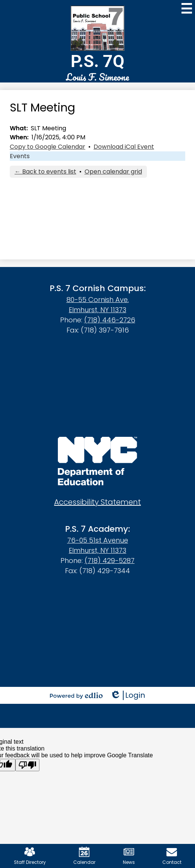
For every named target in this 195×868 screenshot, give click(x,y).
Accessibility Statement (97, 502)
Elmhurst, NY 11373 (97, 310)
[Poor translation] (27, 765)
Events (20, 156)
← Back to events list (45, 172)
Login (128, 695)
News (129, 856)
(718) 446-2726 (110, 320)
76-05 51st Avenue (98, 540)
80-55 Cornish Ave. (98, 300)
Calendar (84, 856)
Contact (172, 856)
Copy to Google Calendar (48, 147)
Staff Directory (30, 856)
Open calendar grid (113, 172)
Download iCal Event (124, 147)
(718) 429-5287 (110, 561)
